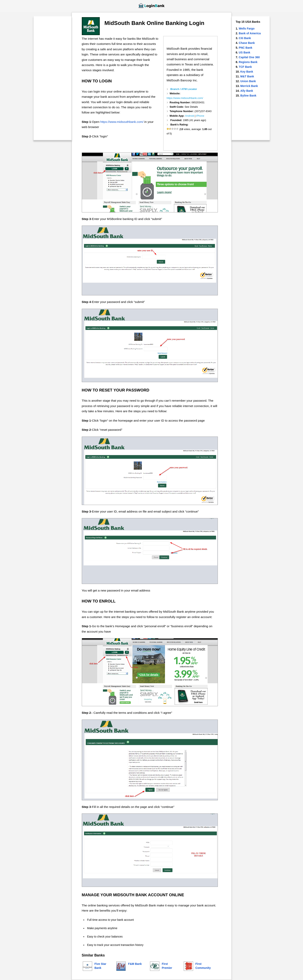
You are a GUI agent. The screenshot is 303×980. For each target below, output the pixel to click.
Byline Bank (248, 96)
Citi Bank (245, 38)
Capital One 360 (249, 57)
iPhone (200, 116)
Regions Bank (248, 62)
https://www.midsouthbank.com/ (185, 98)
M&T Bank (247, 76)
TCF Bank (245, 67)
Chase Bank (247, 43)
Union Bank (248, 81)
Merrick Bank (249, 86)
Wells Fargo (247, 29)
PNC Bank (246, 48)
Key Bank (247, 72)
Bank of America (250, 33)
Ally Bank (247, 91)
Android (190, 116)
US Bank (245, 52)
